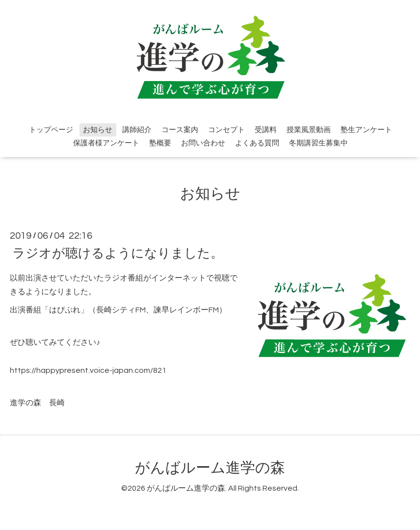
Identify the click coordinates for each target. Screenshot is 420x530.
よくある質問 (257, 143)
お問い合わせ (203, 143)
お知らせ (98, 130)
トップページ (51, 130)
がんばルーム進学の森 (210, 468)
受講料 (266, 130)
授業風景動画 (309, 130)
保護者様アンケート (106, 143)
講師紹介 (137, 130)
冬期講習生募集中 (318, 143)
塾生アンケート (366, 130)
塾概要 (160, 143)
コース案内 (180, 130)
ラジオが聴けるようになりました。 (118, 253)
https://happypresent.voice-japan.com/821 (88, 370)
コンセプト (226, 130)
